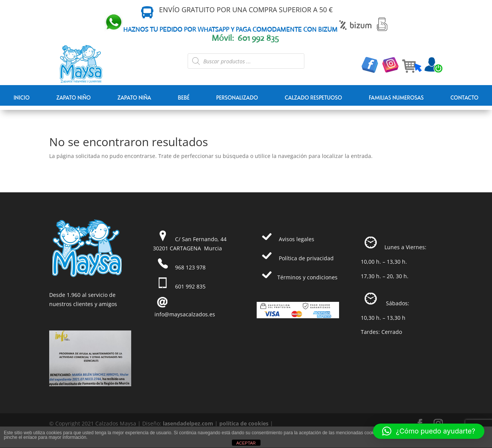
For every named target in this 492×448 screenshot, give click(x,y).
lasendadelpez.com (188, 423)
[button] (429, 431)
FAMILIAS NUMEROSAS (396, 97)
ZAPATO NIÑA (134, 97)
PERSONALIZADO (237, 97)
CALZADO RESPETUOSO (313, 97)
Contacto (465, 97)
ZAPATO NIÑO (74, 97)
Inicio (21, 97)
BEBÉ (184, 97)
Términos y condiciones (307, 277)
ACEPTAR (246, 443)
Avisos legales (297, 239)
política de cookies (244, 423)
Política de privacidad (306, 258)
